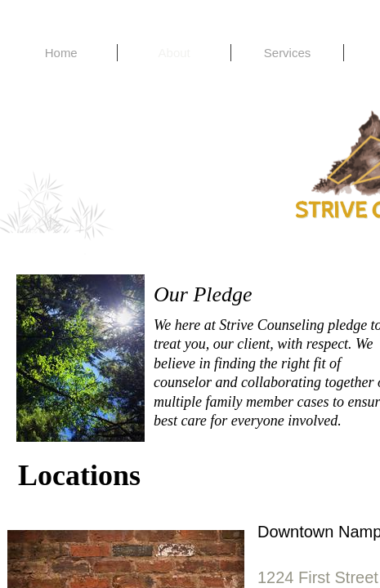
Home (61, 53)
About (174, 53)
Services (288, 53)
